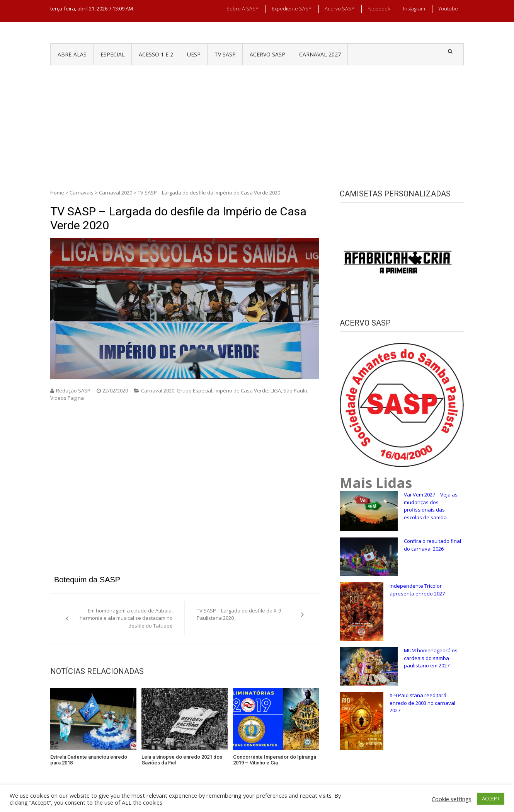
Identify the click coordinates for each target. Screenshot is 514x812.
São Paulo (295, 391)
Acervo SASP (340, 9)
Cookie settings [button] (452, 799)
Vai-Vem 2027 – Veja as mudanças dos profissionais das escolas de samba (431, 506)
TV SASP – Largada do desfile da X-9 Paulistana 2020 (239, 614)
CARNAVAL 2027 (320, 54)
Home (57, 193)
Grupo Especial (194, 391)
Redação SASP (73, 391)
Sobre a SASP (243, 9)
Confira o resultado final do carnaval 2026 (432, 545)
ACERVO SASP (267, 54)
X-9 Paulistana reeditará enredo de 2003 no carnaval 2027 (422, 703)
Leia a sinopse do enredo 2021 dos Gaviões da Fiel (182, 760)
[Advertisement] (257, 123)
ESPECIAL (113, 54)
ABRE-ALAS (72, 54)
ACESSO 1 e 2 (156, 54)
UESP (194, 54)
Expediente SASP (292, 9)
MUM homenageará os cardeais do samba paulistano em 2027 (431, 658)
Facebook (379, 9)
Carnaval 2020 (116, 193)
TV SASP (225, 54)
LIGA (276, 391)
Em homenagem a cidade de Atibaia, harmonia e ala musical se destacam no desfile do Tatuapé (126, 618)
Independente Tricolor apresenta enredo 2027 (417, 590)
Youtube (448, 9)
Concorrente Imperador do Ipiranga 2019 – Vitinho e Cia (275, 760)
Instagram (414, 9)
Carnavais (82, 193)
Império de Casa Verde (241, 391)
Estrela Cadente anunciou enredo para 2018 (89, 760)
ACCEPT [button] (491, 798)
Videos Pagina (67, 398)
